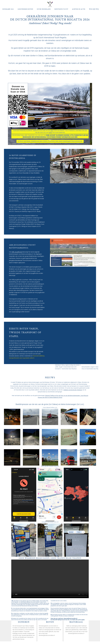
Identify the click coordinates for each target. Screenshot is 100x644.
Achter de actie (79, 9)
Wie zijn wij (94, 9)
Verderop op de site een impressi (72, 390)
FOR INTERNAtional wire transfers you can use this (50, 136)
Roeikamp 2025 (8, 9)
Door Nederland (44, 9)
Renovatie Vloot (61, 9)
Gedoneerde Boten (25, 9)
